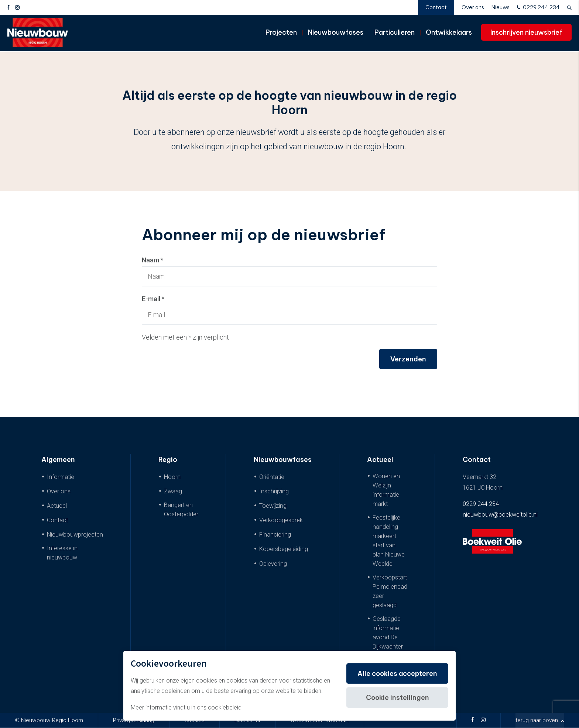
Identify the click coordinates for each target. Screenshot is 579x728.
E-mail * (153, 299)
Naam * (153, 260)
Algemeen (58, 460)
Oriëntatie (272, 477)
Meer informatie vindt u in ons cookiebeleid (186, 707)
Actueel (57, 506)
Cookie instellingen (397, 698)
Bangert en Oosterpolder (181, 510)
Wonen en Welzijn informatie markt (386, 490)
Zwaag (173, 491)
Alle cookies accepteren (397, 673)
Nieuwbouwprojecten (75, 535)
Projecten (281, 33)
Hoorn (172, 477)
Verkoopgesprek (281, 521)
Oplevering (273, 564)
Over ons (473, 7)
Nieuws (501, 7)
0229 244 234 (537, 8)
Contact (436, 7)
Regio (168, 460)
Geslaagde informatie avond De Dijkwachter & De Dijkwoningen (390, 642)
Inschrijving (274, 491)
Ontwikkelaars (449, 33)
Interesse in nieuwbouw (62, 553)
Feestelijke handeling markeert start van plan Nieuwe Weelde (389, 541)
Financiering (275, 535)
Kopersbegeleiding (284, 549)
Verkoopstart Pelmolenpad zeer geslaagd (390, 591)
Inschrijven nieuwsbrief (526, 33)
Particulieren (395, 33)
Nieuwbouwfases (336, 33)
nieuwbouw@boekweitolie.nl (500, 515)
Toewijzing (273, 506)
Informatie (61, 477)
